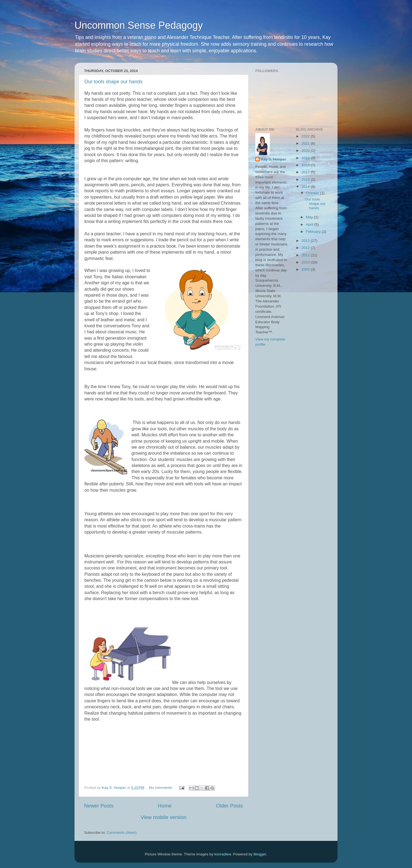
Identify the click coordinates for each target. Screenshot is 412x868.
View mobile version (164, 817)
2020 (306, 151)
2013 (306, 241)
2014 (306, 187)
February (314, 232)
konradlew (223, 854)
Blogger (260, 854)
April (310, 224)
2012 (306, 248)
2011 (306, 255)
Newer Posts (99, 806)
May (310, 217)
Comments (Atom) (122, 833)
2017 (306, 172)
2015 (306, 180)
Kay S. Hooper (273, 159)
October (313, 193)
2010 (306, 262)
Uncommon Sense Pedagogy (139, 25)
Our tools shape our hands (113, 82)
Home (165, 806)
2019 (306, 158)
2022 (306, 136)
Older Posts (229, 806)
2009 (306, 269)
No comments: (161, 788)
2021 (306, 143)
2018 (306, 165)
